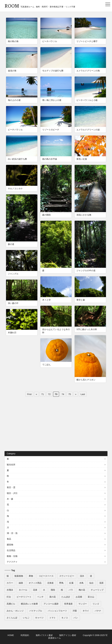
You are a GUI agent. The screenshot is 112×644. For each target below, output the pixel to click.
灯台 (9, 597)
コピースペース (46, 576)
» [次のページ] (76, 394)
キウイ (86, 611)
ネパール (23, 590)
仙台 (91, 583)
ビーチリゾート (24, 597)
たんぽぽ (66, 597)
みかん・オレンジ (15, 611)
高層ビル (11, 604)
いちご (26, 618)
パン (76, 618)
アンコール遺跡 (51, 604)
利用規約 (25, 635)
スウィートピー (67, 576)
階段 (53, 590)
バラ (71, 590)
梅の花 (82, 590)
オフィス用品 (35, 583)
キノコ (65, 618)
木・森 (10, 499)
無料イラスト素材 (44, 635)
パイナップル (36, 611)
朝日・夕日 (12, 493)
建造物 (10, 545)
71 (43, 394)
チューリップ (97, 590)
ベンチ (40, 597)
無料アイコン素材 (68, 635)
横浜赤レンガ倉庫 (29, 604)
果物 (31, 576)
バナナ (98, 611)
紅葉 (71, 583)
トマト (53, 618)
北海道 (50, 583)
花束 (35, 590)
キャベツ (39, 618)
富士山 (91, 597)
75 (70, 394)
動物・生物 (12, 556)
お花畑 (79, 597)
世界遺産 (68, 604)
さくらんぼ (12, 618)
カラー (10, 583)
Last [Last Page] (83, 394)
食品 (9, 539)
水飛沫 (10, 590)
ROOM (12, 6)
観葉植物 (19, 576)
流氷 (82, 576)
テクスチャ (12, 562)
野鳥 (61, 583)
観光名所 (11, 465)
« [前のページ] (36, 394)
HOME (11, 635)
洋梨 (75, 611)
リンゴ (96, 604)
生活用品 (11, 550)
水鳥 (81, 583)
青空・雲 (11, 487)
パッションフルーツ (57, 611)
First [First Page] (29, 394)
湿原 (101, 583)
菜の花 (53, 597)
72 (49, 394)
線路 (21, 583)
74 (63, 394)
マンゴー (83, 604)
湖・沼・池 (12, 533)
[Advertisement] (56, 425)
